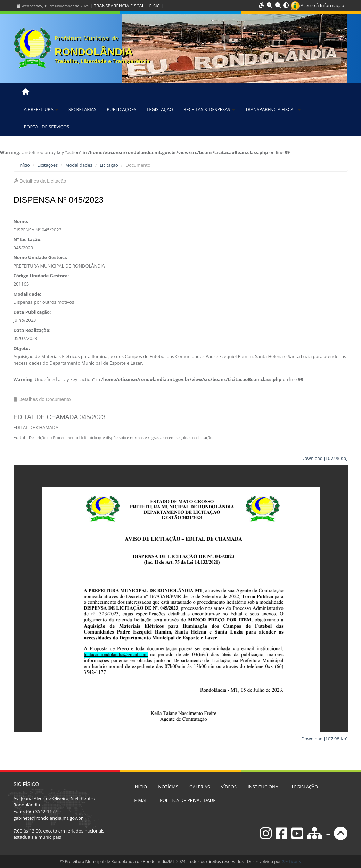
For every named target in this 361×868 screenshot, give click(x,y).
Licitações (47, 165)
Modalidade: (27, 294)
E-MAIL (141, 800)
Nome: (21, 221)
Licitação (109, 165)
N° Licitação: (28, 239)
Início (24, 165)
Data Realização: (32, 330)
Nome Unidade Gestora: (40, 257)
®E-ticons (292, 862)
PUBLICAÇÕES (121, 109)
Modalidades (79, 165)
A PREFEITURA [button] (41, 109)
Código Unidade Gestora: (41, 276)
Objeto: (22, 348)
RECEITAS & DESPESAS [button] (209, 109)
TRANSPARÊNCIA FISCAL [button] (273, 109)
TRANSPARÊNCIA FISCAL (119, 6)
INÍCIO (140, 787)
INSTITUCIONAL (264, 787)
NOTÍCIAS (168, 787)
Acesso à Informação (318, 5)
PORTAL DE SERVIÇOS (47, 127)
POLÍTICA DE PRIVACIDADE (188, 800)
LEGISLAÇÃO (160, 109)
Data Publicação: (32, 312)
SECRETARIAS (82, 109)
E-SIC (154, 6)
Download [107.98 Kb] (324, 458)
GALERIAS (200, 787)
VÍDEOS (229, 787)
